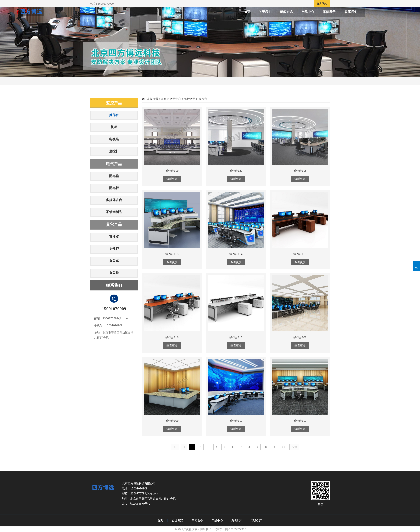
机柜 (114, 127)
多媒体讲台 (114, 200)
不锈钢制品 (114, 212)
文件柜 (114, 249)
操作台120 (236, 171)
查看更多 (172, 179)
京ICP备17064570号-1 (136, 504)
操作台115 (300, 254)
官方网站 (322, 4)
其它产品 (114, 224)
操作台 (114, 115)
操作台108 (300, 337)
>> (284, 447)
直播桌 (114, 237)
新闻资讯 (302, 12)
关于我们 (277, 12)
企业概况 (177, 520)
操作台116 (172, 337)
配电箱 (114, 176)
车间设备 (197, 520)
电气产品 (114, 164)
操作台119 (172, 171)
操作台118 (300, 171)
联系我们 (380, 12)
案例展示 (353, 12)
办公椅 (114, 273)
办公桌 (114, 261)
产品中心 (328, 12)
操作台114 (236, 254)
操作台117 (236, 337)
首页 (255, 12)
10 (266, 447)
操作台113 (172, 254)
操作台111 (300, 421)
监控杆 (114, 151)
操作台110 (236, 421)
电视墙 (114, 139)
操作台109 (172, 421)
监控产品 (114, 103)
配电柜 (114, 188)
